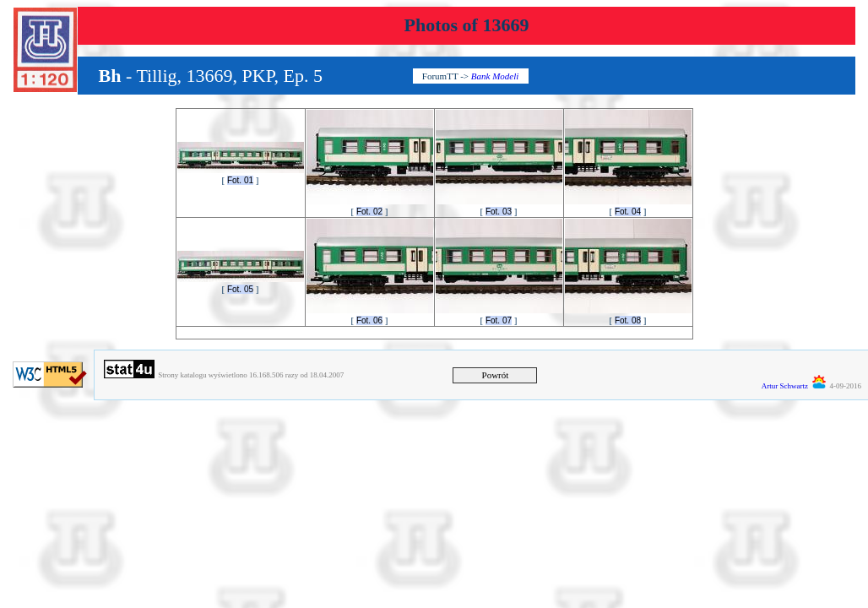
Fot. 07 (499, 320)
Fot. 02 (369, 212)
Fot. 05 (240, 289)
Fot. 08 (628, 320)
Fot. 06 (369, 320)
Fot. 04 (628, 212)
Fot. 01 (240, 180)
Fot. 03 (499, 212)
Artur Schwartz (785, 386)
